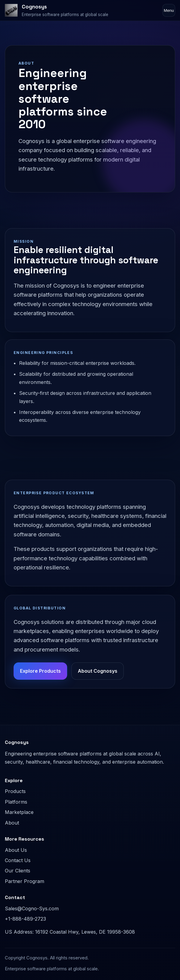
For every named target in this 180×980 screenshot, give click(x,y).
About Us (16, 850)
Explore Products (40, 671)
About (12, 823)
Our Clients (18, 871)
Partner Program (25, 881)
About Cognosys (98, 671)
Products (15, 791)
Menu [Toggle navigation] (169, 10)
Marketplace (19, 812)
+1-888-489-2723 (25, 919)
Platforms (16, 802)
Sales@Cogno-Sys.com (32, 908)
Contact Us (18, 860)
